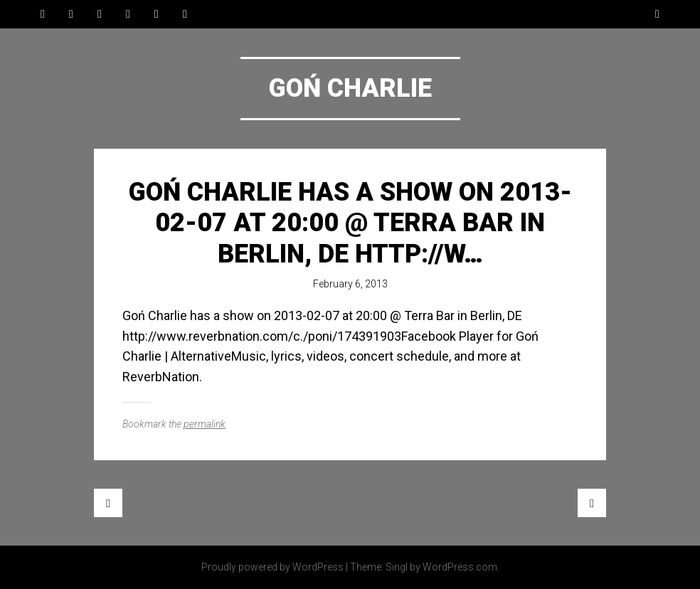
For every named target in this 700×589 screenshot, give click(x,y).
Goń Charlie (350, 88)
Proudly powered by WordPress (272, 567)
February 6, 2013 (350, 284)
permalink (205, 424)
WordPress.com (460, 567)
